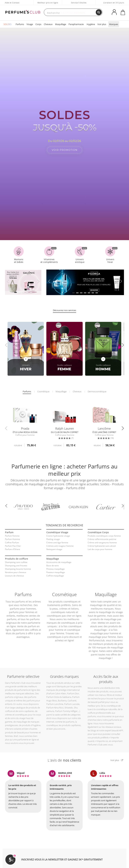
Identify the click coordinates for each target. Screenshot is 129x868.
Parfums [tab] (27, 388)
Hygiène (91, 24)
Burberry (62, 697)
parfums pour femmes (22, 608)
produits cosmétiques (65, 598)
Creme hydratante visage (58, 532)
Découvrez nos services (64, 307)
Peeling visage (53, 536)
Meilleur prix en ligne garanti (48, 4)
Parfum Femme (12, 532)
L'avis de (64, 757)
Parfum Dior (73, 690)
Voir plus (102, 24)
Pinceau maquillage (56, 565)
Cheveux (48, 24)
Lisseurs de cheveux (14, 572)
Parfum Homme (13, 536)
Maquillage (61, 24)
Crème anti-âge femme (57, 539)
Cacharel (72, 697)
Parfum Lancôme (55, 701)
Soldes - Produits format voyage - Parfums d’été (84, 482)
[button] (16, 289)
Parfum (9, 529)
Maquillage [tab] (61, 388)
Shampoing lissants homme (18, 565)
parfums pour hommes (23, 605)
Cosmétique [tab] (43, 388)
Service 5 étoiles (79, 3)
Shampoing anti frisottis (16, 562)
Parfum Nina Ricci (55, 704)
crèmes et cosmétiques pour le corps (23, 711)
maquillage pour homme (104, 630)
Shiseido (69, 704)
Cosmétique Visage (57, 529)
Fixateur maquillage (56, 569)
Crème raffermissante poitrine (102, 536)
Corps (38, 24)
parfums (20, 598)
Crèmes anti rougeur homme (60, 542)
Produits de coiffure (17, 555)
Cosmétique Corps (98, 529)
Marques (114, 24)
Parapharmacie (76, 24)
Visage (30, 24)
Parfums (20, 24)
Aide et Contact (12, 3)
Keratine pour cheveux (16, 569)
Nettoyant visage (54, 546)
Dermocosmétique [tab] (97, 388)
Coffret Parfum (12, 539)
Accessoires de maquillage (59, 559)
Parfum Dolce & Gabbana (59, 693)
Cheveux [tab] (77, 388)
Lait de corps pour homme (100, 546)
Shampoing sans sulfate (16, 559)
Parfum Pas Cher (13, 542)
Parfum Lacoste (72, 701)
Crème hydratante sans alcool (102, 542)
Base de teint (52, 562)
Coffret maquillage (55, 572)
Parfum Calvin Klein (57, 690)
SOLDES (7, 24)
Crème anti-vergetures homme (102, 539)
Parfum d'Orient (13, 546)
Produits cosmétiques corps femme (104, 532)
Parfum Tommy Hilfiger (66, 708)
